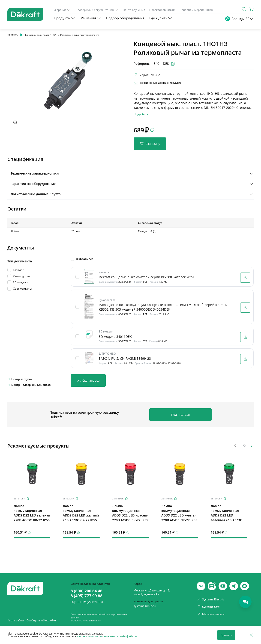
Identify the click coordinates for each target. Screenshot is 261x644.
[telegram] (234, 586)
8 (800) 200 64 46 (87, 591)
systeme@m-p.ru (145, 606)
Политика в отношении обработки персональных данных (99, 616)
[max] (244, 586)
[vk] (201, 586)
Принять (226, 635)
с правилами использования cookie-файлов (107, 636)
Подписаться (180, 415)
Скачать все (88, 380)
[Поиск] (244, 9)
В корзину (150, 144)
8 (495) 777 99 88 (87, 596)
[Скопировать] (28, 499)
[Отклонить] (251, 635)
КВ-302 (155, 75)
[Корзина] (252, 9)
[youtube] (212, 586)
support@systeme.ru (87, 602)
